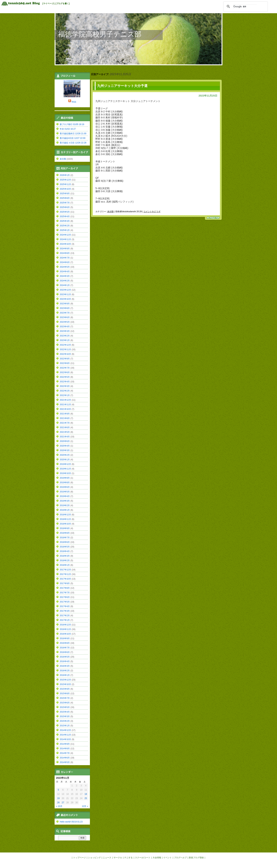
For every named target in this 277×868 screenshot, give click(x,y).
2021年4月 (65, 437)
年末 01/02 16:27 (68, 129)
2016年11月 (65, 629)
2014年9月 (65, 744)
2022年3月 (65, 386)
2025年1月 (65, 230)
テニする (128, 858)
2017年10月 (65, 579)
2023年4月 (65, 327)
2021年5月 (65, 432)
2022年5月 (65, 377)
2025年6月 (65, 207)
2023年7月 (65, 313)
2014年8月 (65, 749)
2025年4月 (65, 216)
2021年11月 (65, 405)
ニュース (107, 858)
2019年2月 (65, 505)
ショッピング (94, 858)
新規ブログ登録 (196, 858)
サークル (118, 858)
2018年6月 (65, 542)
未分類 (110, 212)
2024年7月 (65, 258)
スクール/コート (143, 858)
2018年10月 (65, 524)
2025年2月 (65, 226)
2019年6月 (65, 487)
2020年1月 (65, 460)
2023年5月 (65, 322)
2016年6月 (65, 652)
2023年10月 (65, 299)
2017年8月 (65, 588)
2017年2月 (65, 616)
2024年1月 (65, 285)
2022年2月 (65, 391)
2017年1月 (65, 620)
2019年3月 (65, 501)
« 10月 (59, 806)
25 (86, 798)
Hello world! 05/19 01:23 (71, 822)
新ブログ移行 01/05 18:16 (72, 124)
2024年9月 (65, 249)
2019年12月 (65, 464)
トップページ (79, 858)
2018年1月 (65, 565)
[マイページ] (48, 4)
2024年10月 (65, 244)
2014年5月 (65, 762)
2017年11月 (65, 574)
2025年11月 (65, 184)
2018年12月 (65, 515)
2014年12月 (65, 730)
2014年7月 (65, 753)
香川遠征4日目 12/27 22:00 (73, 138)
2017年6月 (65, 597)
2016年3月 (65, 666)
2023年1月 (65, 340)
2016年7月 (65, 648)
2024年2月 (65, 281)
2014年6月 (65, 758)
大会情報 (157, 858)
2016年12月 (65, 625)
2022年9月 (65, 359)
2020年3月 (65, 450)
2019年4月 (65, 496)
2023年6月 (65, 317)
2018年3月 (65, 556)
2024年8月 (65, 253)
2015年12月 (65, 680)
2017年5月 (65, 602)
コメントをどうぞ (152, 212)
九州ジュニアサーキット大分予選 (122, 86)
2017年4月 (65, 606)
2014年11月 (65, 735)
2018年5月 (65, 547)
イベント (167, 858)
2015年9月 (65, 689)
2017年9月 (65, 583)
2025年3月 (65, 221)
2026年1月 (65, 175)
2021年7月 (65, 423)
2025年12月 (65, 180)
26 (58, 803)
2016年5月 (65, 657)
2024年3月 (65, 276)
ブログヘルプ (180, 858)
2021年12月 (65, 400)
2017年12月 (65, 570)
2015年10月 (65, 684)
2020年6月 (65, 441)
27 (63, 803)
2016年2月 (65, 671)
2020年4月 (65, 446)
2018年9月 (65, 528)
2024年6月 (65, 262)
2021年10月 (65, 409)
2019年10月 (65, 473)
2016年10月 (65, 634)
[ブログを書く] (63, 4)
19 (58, 798)
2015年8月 (65, 694)
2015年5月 (65, 707)
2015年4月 (65, 712)
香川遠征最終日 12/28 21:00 (73, 134)
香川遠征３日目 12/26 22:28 (73, 143)
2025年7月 (65, 203)
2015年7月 (65, 698)
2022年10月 (65, 354)
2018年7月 (65, 538)
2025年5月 (65, 212)
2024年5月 (65, 267)
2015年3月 (65, 716)
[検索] (245, 7)
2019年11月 (65, 469)
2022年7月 (65, 368)
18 (86, 794)
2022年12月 (65, 345)
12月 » (85, 806)
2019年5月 (65, 492)
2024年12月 (65, 235)
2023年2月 (65, 336)
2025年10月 (65, 189)
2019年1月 (65, 510)
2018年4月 (65, 551)
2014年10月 (65, 739)
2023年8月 (65, 308)
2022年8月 (65, 363)
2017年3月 (65, 611)
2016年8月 (65, 643)
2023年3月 (65, 331)
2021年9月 (65, 414)
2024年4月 (65, 272)
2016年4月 (65, 661)
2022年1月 (65, 395)
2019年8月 (65, 483)
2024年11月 (65, 239)
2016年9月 (65, 638)
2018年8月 (65, 533)
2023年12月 (65, 290)
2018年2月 (65, 560)
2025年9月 (65, 194)
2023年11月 (65, 294)
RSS (74, 102)
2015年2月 (65, 721)
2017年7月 (65, 593)
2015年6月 (65, 703)
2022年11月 (65, 349)
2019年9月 (65, 478)
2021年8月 (65, 418)
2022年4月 (65, 382)
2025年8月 (65, 198)
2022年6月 (65, 372)
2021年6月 (65, 427)
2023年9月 (65, 304)
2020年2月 (65, 455)
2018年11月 (65, 519)
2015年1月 (65, 726)
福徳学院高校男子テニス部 (100, 34)
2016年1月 (65, 675)
